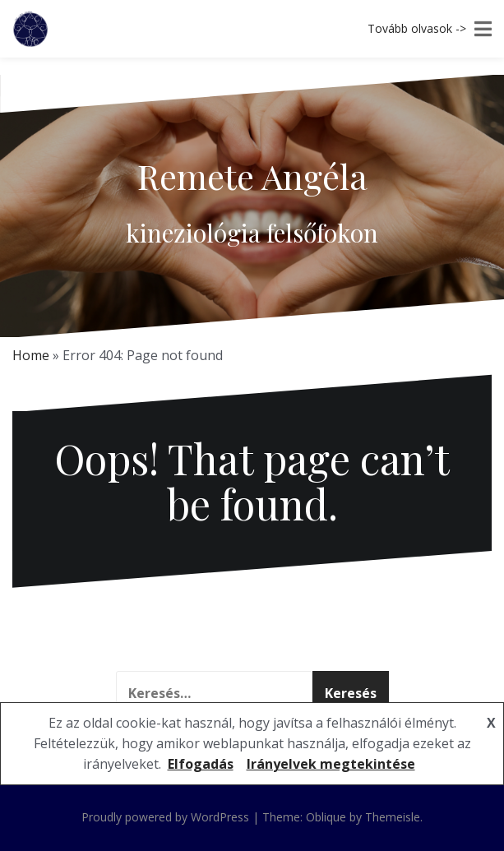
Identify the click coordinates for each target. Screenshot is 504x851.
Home (31, 355)
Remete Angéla (252, 176)
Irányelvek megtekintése (331, 764)
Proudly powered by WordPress (165, 817)
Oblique (326, 817)
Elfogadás (201, 764)
